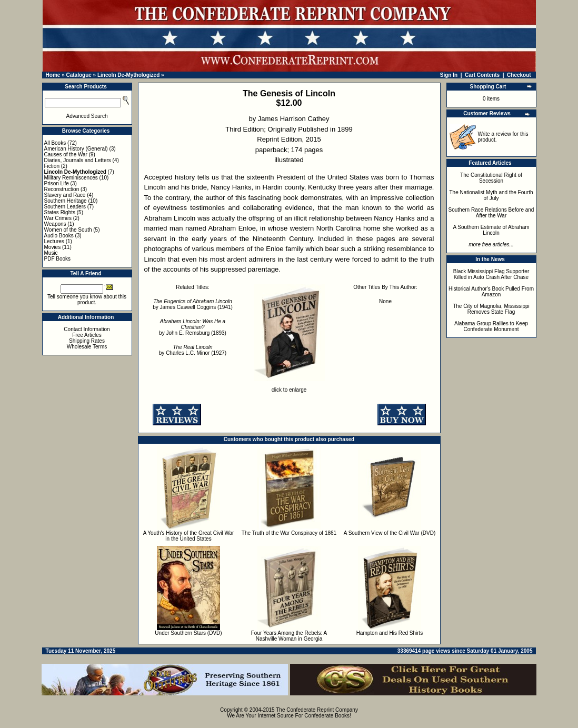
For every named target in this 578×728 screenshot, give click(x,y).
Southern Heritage (66, 201)
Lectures (54, 241)
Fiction (52, 166)
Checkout (519, 75)
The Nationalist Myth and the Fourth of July (491, 195)
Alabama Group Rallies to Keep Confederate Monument (491, 326)
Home (53, 75)
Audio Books (59, 236)
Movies (53, 247)
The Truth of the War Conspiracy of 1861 (289, 533)
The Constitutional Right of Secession (491, 178)
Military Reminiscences (71, 178)
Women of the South (68, 230)
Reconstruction (62, 189)
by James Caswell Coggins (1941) (193, 304)
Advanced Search (87, 116)
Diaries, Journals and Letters (78, 160)
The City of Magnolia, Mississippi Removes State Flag (491, 309)
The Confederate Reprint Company (317, 710)
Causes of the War (66, 154)
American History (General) (76, 149)
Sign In (449, 75)
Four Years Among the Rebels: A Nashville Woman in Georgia (289, 636)
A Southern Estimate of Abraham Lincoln (491, 230)
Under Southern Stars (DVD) (188, 633)
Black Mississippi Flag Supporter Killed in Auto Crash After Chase (491, 274)
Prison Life (57, 183)
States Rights (60, 212)
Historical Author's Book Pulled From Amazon (491, 292)
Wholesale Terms (87, 347)
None (385, 301)
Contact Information (87, 329)
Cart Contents (482, 75)
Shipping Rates (87, 341)
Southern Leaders (65, 207)
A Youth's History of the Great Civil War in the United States (189, 536)
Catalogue (78, 75)
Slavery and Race (65, 195)
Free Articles (87, 335)
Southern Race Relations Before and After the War (491, 213)
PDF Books (58, 259)
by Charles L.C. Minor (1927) (193, 350)
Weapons (55, 224)
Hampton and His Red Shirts (390, 633)
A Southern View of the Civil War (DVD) (390, 533)
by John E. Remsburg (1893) (193, 327)
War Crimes (58, 218)
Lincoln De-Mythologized (128, 75)
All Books (55, 143)
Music (51, 253)
